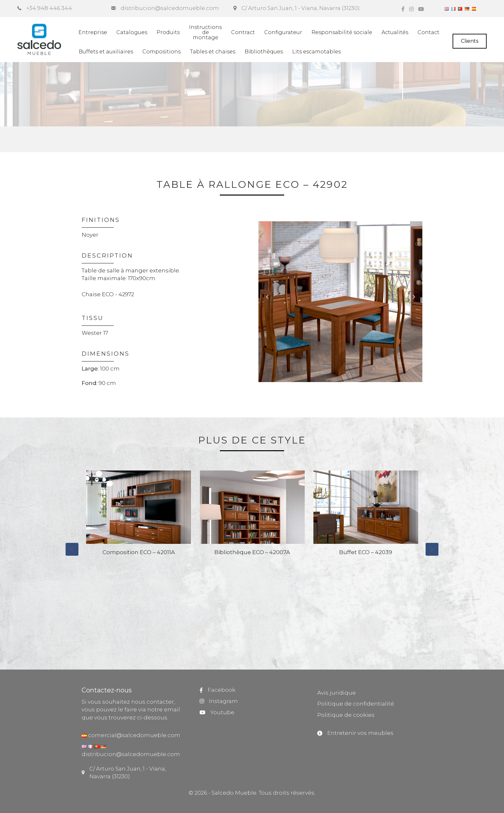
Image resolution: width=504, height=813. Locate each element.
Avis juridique (337, 693)
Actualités (395, 32)
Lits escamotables (316, 52)
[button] (267, 297)
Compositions (162, 52)
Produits (168, 32)
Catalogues (132, 32)
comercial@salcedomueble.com (134, 735)
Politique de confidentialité (356, 704)
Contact (428, 32)
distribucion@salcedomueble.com (131, 754)
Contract (243, 32)
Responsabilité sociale (342, 32)
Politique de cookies (346, 715)
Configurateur (283, 32)
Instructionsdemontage (205, 32)
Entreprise (93, 32)
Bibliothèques (264, 52)
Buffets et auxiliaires (106, 52)
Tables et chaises (213, 52)
